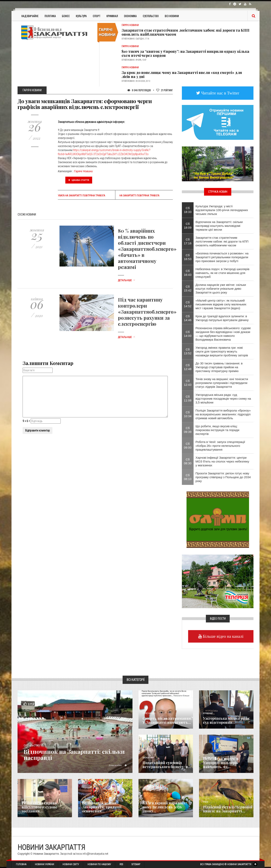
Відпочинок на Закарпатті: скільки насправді (77, 754)
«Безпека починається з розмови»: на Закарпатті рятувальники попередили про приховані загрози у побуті (222, 257)
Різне (206, 802)
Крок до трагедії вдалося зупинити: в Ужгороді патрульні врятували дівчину (222, 318)
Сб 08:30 (188, 461)
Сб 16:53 (188, 257)
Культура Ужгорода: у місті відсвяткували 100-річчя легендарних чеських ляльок (222, 210)
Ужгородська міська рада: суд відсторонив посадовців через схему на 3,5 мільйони (223, 399)
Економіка (130, 16)
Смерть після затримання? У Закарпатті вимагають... (168, 720)
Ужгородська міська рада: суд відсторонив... (227, 720)
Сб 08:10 (188, 477)
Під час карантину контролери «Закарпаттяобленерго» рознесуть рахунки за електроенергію (147, 312)
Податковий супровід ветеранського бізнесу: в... (167, 765)
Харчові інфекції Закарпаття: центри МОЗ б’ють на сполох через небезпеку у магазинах (222, 461)
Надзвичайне (30, 16)
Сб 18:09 (188, 226)
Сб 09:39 (188, 430)
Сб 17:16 (188, 241)
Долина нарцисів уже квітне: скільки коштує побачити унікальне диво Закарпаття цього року (221, 289)
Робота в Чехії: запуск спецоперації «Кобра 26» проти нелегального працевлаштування (220, 446)
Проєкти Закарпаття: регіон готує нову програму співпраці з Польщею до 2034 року (223, 477)
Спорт (97, 16)
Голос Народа (149, 713)
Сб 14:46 (188, 318)
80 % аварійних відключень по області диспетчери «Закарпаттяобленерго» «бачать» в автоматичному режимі (147, 249)
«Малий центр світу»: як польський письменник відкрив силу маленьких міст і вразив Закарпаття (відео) (221, 304)
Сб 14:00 (188, 334)
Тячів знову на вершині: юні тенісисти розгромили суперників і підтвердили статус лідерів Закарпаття (222, 383)
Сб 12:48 (188, 367)
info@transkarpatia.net (95, 854)
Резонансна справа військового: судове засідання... (39, 807)
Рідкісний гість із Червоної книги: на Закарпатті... (228, 809)
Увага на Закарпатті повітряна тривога (81, 196)
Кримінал (112, 16)
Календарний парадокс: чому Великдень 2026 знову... (165, 807)
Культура (81, 16)
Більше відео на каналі (223, 636)
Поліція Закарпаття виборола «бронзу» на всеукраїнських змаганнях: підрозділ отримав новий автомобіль (223, 414)
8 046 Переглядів (139, 90)
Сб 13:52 (188, 351)
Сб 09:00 (188, 446)
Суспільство (151, 16)
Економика (148, 758)
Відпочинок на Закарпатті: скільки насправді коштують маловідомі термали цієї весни (219, 226)
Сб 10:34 (188, 414)
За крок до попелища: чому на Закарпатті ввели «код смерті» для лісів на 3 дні (182, 75)
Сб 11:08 (188, 398)
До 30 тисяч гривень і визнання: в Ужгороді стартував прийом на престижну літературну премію (219, 367)
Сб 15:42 (188, 288)
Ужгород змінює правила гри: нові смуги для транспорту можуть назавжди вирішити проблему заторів (222, 351)
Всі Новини (172, 16)
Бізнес (66, 16)
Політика (50, 16)
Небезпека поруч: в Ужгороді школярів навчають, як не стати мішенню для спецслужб (223, 273)
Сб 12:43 (188, 383)
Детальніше (127, 280)
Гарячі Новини (83, 171)
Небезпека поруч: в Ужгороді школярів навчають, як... (221, 763)
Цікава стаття (79, 180)
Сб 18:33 (188, 210)
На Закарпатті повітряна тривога (139, 196)
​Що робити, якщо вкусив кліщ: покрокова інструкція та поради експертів (217, 430)
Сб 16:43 (188, 273)
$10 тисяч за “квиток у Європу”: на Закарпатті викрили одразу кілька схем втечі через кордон (185, 53)
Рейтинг (165, 90)
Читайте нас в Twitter (220, 93)
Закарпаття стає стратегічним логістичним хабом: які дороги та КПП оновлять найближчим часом (186, 32)
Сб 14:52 (188, 304)
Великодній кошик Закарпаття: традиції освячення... (102, 807)
